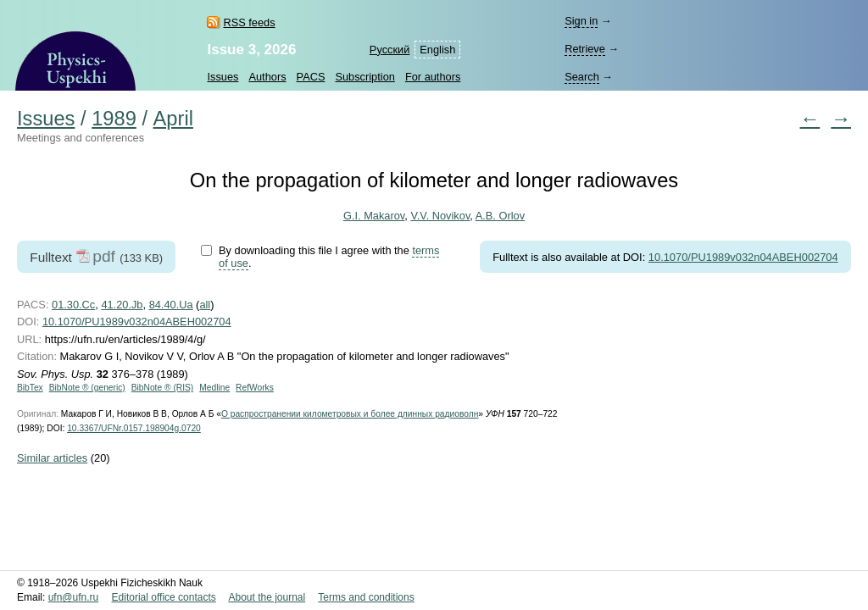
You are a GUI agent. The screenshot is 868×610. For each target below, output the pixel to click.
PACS (311, 77)
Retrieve (585, 49)
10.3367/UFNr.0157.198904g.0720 (134, 428)
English (437, 50)
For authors (433, 77)
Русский (389, 50)
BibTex (30, 388)
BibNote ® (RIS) (163, 388)
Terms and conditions (366, 597)
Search (582, 77)
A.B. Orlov (500, 216)
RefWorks (255, 388)
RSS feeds (249, 22)
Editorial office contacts (164, 597)
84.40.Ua (171, 305)
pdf (104, 256)
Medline (214, 388)
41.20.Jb (122, 305)
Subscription (364, 77)
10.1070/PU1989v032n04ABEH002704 (743, 257)
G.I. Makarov (374, 216)
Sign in (581, 21)
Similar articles (52, 458)
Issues (223, 77)
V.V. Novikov (440, 216)
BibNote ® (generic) (87, 388)
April (173, 119)
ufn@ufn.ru (74, 597)
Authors (267, 77)
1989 (114, 119)
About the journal (267, 597)
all (205, 305)
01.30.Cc (73, 305)
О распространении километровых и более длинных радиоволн (350, 414)
